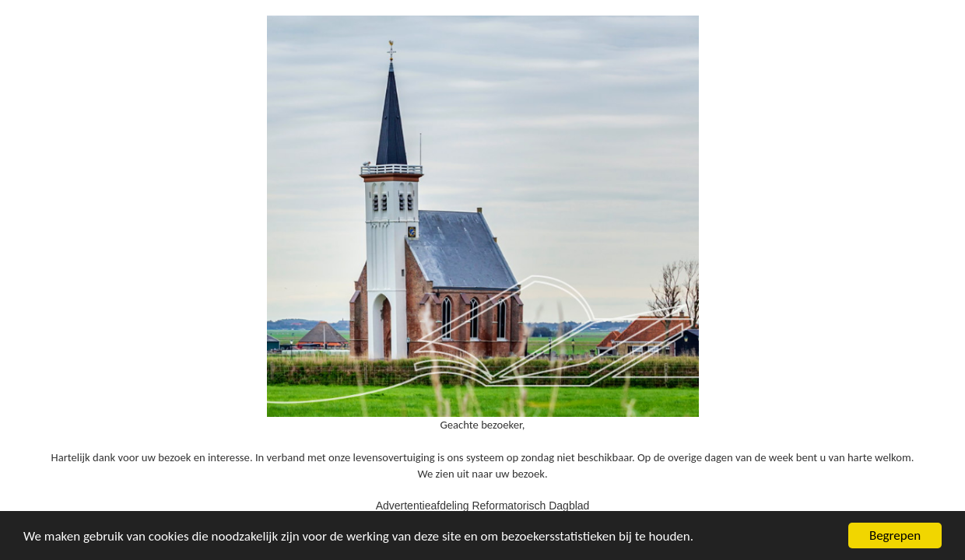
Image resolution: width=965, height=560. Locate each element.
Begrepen (895, 535)
